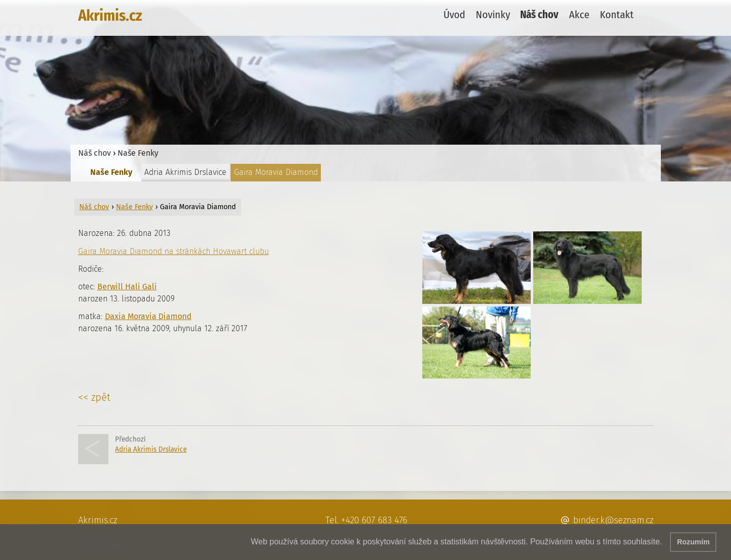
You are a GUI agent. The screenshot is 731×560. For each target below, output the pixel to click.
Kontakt (617, 15)
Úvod (454, 15)
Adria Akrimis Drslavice (185, 172)
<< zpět (94, 397)
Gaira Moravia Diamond (276, 172)
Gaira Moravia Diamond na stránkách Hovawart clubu (174, 251)
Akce (579, 15)
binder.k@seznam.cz (613, 520)
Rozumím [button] (693, 542)
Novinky (493, 15)
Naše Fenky (138, 153)
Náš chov (539, 15)
